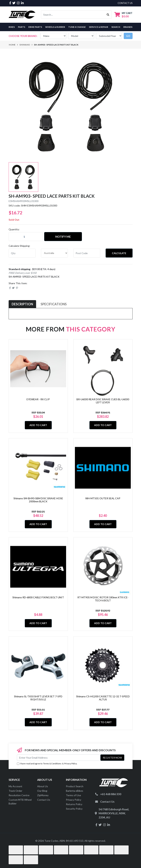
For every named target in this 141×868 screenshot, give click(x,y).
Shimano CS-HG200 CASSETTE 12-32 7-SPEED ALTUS (103, 698)
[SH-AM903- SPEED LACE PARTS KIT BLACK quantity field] (26, 237)
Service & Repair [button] (99, 27)
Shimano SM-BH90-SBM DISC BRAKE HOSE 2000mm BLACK (38, 500)
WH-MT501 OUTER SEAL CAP (103, 498)
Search (116, 27)
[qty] (22, 253)
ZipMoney (43, 795)
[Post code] (87, 253)
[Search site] (108, 15)
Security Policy (74, 809)
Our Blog (42, 791)
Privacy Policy (71, 764)
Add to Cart (38, 425)
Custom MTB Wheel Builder (20, 802)
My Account (15, 786)
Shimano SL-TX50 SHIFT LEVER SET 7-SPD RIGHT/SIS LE (38, 698)
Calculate (119, 253)
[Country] (54, 253)
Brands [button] (128, 27)
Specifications (54, 304)
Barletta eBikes (75, 791)
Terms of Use (73, 795)
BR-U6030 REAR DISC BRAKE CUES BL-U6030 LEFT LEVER (103, 401)
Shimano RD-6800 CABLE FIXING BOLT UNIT (38, 597)
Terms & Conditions (52, 764)
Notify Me (63, 236)
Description (22, 304)
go (128, 36)
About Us (43, 786)
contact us (125, 3)
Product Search (75, 786)
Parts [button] (22, 27)
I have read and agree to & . (47, 764)
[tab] (22, 304)
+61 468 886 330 (111, 794)
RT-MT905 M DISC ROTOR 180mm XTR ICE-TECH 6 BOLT (103, 599)
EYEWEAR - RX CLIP (38, 399)
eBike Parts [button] (35, 27)
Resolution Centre (19, 795)
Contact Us (44, 800)
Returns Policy (74, 804)
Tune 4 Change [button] (77, 27)
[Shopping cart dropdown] (123, 15)
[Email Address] (58, 758)
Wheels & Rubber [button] (55, 27)
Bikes (12, 27)
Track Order (15, 791)
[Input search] (73, 15)
